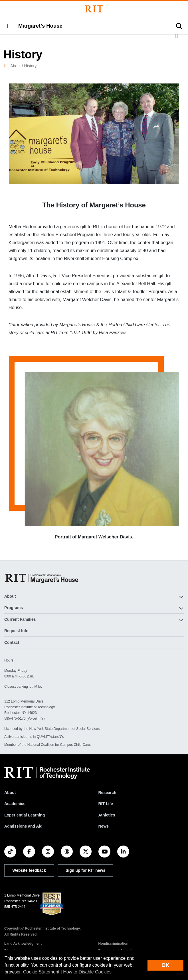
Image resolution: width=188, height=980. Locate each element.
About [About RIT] (10, 793)
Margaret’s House (40, 26)
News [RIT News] (104, 826)
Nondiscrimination (113, 944)
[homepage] (7, 66)
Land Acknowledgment (23, 944)
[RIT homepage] (47, 773)
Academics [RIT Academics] (15, 804)
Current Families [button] (20, 619)
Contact (12, 642)
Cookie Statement (41, 972)
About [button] (10, 596)
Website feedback (29, 870)
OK (165, 965)
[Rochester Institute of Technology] (94, 9)
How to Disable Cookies (87, 972)
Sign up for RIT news (85, 870)
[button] (7, 26)
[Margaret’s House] (42, 578)
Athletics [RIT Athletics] (107, 815)
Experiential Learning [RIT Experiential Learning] (25, 815)
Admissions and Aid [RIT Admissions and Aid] (23, 826)
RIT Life (106, 804)
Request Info (16, 631)
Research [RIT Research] (107, 793)
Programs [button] (14, 608)
